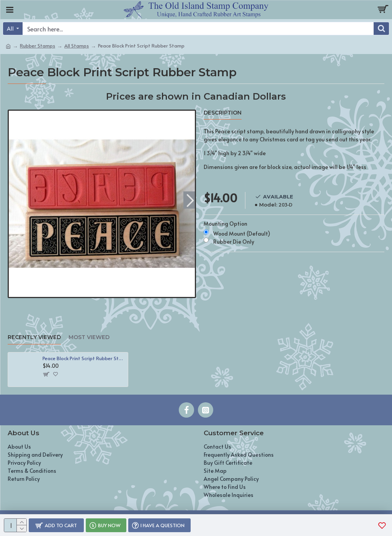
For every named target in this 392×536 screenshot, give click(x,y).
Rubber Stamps (38, 46)
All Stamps (77, 46)
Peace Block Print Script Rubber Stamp (84, 358)
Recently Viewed (34, 337)
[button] (190, 200)
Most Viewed (89, 337)
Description (223, 113)
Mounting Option (225, 224)
